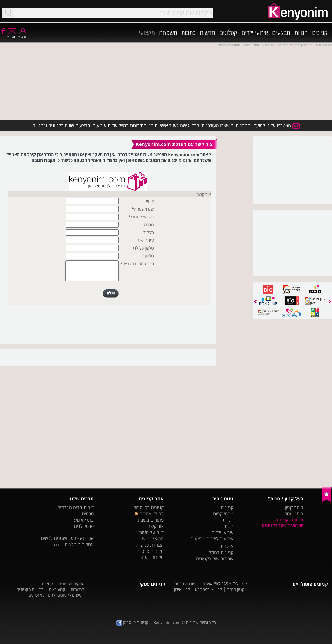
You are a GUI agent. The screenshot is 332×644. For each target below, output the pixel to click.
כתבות (188, 32)
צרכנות (227, 546)
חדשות (208, 32)
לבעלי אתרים (149, 514)
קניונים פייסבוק (132, 622)
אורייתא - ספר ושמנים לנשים (67, 538)
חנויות (301, 32)
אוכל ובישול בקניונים (215, 559)
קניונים (320, 32)
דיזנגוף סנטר (186, 584)
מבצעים (281, 32)
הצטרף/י (12, 35)
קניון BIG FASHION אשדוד (224, 584)
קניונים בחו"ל (221, 552)
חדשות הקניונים (30, 589)
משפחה (168, 32)
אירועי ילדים (255, 32)
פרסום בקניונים (289, 520)
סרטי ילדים (84, 526)
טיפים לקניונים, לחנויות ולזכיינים (55, 595)
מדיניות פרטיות (150, 551)
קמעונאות (57, 589)
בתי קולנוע (84, 520)
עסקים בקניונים (71, 584)
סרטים (88, 514)
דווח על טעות (151, 532)
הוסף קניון (294, 507)
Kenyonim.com (167, 622)
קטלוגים (228, 32)
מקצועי (147, 32)
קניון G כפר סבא (208, 589)
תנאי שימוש (153, 539)
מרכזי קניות (223, 514)
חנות (229, 526)
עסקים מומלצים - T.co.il (71, 544)
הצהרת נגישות (150, 545)
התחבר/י (23, 35)
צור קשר (156, 526)
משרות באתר (152, 557)
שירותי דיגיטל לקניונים (283, 525)
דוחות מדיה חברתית (75, 507)
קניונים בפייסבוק (149, 507)
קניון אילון (182, 589)
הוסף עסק (294, 514)
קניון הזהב (236, 589)
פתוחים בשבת (151, 520)
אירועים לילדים (220, 539)
